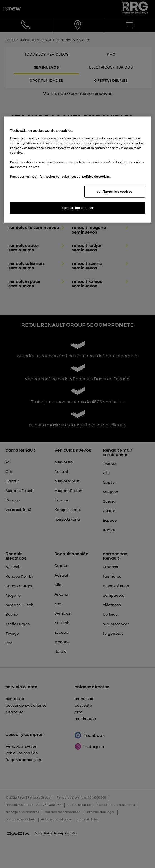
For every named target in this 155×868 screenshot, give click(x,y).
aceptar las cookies (78, 208)
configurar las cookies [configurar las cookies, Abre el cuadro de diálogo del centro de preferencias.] (115, 192)
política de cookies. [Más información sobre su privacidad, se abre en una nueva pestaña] (96, 176)
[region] (78, 170)
